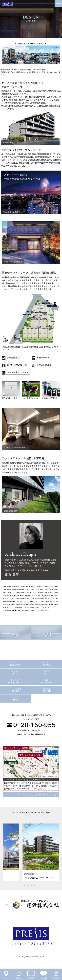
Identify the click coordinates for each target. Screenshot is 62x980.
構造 (47, 681)
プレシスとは (15, 690)
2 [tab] (28, 885)
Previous (7, 852)
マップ (15, 698)
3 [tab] (31, 885)
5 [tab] (38, 885)
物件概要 (47, 690)
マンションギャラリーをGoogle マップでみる (31, 795)
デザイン (15, 672)
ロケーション (15, 664)
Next (55, 852)
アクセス (47, 664)
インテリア (15, 681)
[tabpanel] (31, 852)
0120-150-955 (31, 725)
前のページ (15, 633)
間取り (47, 672)
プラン (47, 633)
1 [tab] (25, 885)
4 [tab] (35, 885)
